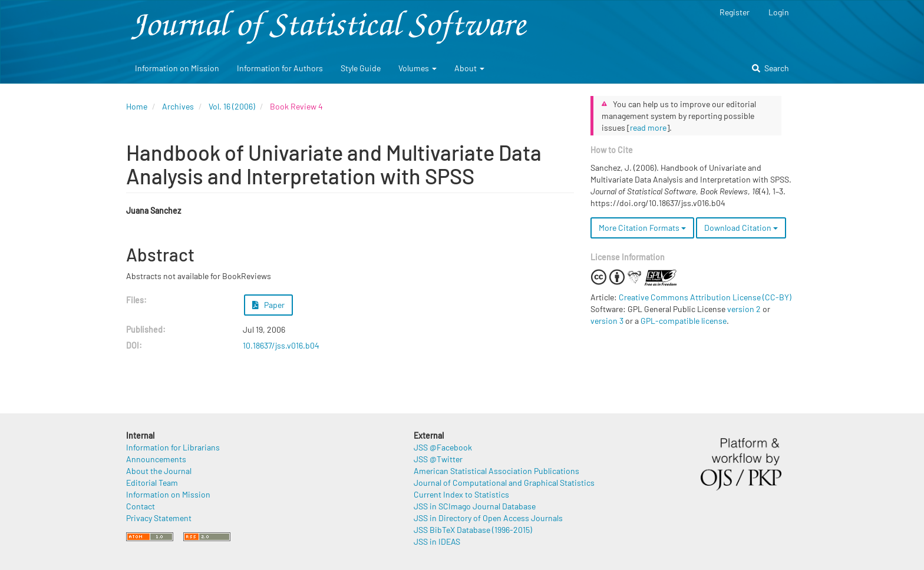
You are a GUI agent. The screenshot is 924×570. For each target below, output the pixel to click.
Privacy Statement (159, 518)
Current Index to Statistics (461, 494)
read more (648, 127)
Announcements (156, 459)
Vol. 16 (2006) (232, 106)
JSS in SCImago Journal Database (475, 506)
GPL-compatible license (684, 321)
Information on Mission (177, 68)
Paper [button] (269, 305)
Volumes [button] (418, 68)
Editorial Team (152, 483)
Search (770, 68)
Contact (141, 506)
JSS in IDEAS (437, 541)
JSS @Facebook (443, 447)
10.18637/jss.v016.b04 (281, 345)
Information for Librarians (173, 447)
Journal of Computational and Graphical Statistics (504, 483)
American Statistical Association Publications (496, 471)
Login (779, 12)
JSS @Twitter (438, 459)
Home (137, 106)
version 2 (744, 309)
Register (735, 12)
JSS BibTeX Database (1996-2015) (473, 530)
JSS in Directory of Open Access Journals (488, 518)
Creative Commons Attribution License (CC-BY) (705, 297)
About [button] (469, 68)
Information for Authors (280, 68)
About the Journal (159, 471)
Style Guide (361, 68)
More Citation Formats (642, 228)
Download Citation (741, 228)
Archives (178, 106)
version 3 (607, 321)
